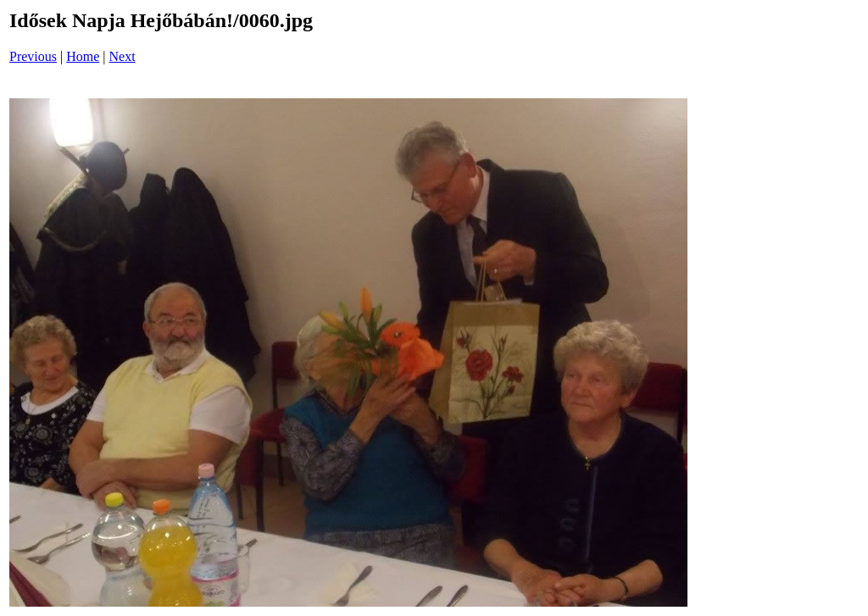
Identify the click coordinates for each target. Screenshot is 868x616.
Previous (33, 56)
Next (122, 56)
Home (83, 56)
